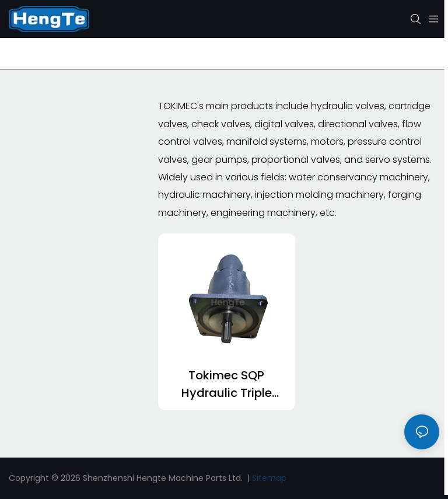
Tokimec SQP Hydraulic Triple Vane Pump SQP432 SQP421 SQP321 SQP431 (227, 384)
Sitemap (269, 478)
